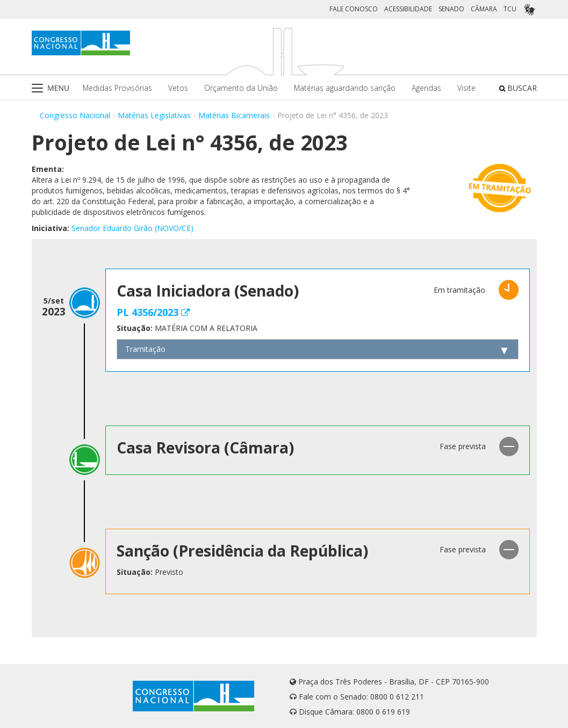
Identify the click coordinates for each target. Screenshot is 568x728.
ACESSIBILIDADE (408, 9)
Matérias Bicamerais (234, 115)
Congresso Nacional (75, 115)
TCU (510, 9)
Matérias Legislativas (154, 115)
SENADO (451, 9)
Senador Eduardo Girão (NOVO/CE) (132, 228)
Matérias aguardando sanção (345, 88)
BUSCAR (518, 88)
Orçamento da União (241, 88)
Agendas (426, 88)
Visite (466, 88)
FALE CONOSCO (354, 9)
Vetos (178, 88)
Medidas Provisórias (117, 88)
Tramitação (145, 349)
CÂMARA (484, 9)
